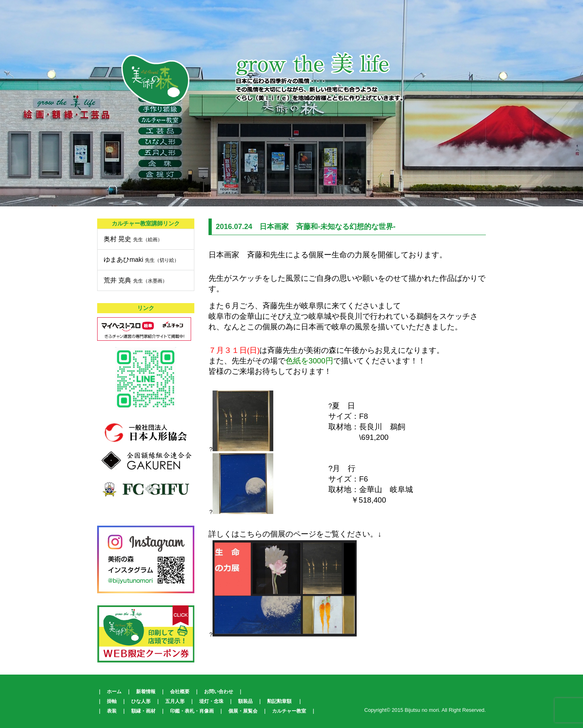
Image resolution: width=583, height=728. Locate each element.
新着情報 (146, 692)
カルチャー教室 (289, 711)
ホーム (114, 692)
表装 (112, 711)
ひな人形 (141, 701)
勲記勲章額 (279, 701)
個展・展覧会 (243, 711)
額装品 (245, 701)
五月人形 (175, 701)
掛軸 (112, 701)
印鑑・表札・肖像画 (192, 711)
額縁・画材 (143, 711)
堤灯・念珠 (211, 701)
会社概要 (180, 692)
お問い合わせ (219, 692)
